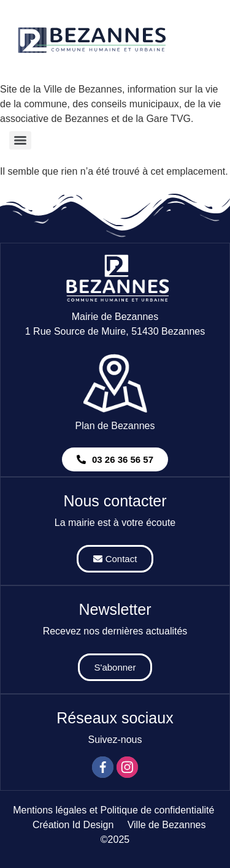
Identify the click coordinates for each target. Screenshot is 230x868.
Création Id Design (73, 825)
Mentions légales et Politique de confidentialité (113, 810)
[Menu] (20, 140)
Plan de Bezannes (115, 426)
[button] (115, 459)
